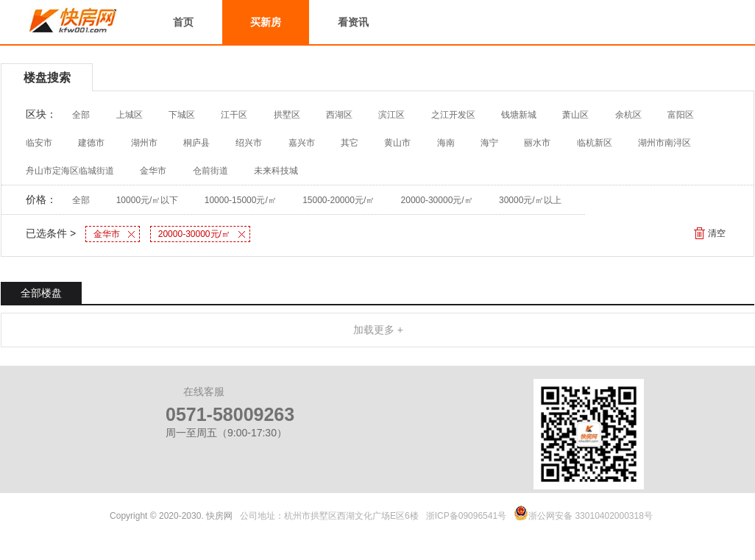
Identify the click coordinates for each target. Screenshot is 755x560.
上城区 (130, 115)
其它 (350, 143)
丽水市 (537, 143)
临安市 (39, 143)
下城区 (182, 115)
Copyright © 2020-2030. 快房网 (171, 516)
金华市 (153, 171)
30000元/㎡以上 (530, 200)
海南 (446, 143)
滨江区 (391, 115)
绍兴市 (249, 143)
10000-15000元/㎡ (241, 200)
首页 (183, 22)
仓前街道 (210, 171)
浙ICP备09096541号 (466, 516)
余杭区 (628, 115)
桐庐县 (196, 143)
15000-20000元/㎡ (338, 200)
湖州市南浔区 (664, 143)
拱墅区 (287, 115)
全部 (81, 115)
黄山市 (397, 143)
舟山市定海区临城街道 (70, 171)
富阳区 (681, 115)
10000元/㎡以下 (148, 200)
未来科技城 (276, 171)
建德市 (91, 143)
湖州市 (144, 143)
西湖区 (339, 115)
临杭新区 (595, 143)
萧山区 (575, 115)
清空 (717, 233)
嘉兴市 (302, 143)
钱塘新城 (519, 115)
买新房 (266, 22)
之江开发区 (453, 115)
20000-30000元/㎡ (437, 200)
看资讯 (353, 22)
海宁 (489, 143)
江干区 (234, 115)
